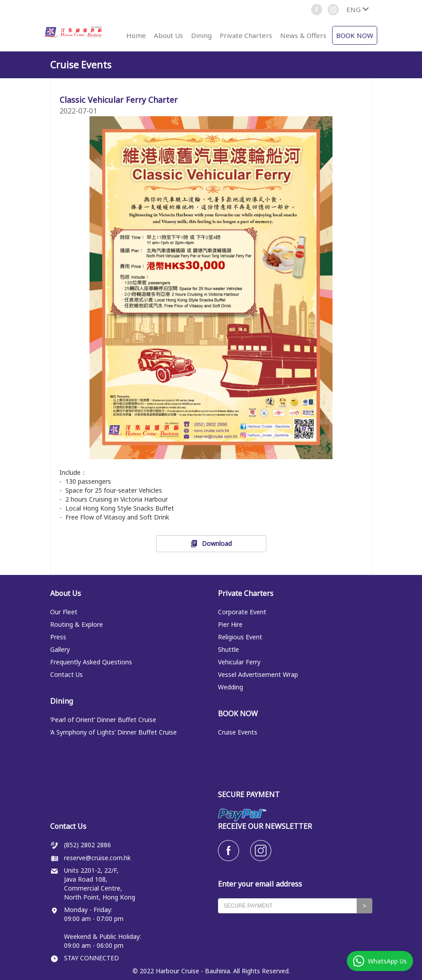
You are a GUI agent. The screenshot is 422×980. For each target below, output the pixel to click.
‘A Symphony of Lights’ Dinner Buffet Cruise (113, 732)
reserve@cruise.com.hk (97, 858)
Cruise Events (238, 732)
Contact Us (66, 674)
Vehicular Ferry (239, 662)
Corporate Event (242, 612)
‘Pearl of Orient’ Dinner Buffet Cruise (103, 720)
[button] (357, 9)
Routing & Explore (77, 624)
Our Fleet (64, 612)
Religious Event (240, 637)
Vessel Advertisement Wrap (258, 674)
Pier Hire (230, 624)
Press (58, 637)
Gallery (60, 649)
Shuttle (228, 649)
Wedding (230, 687)
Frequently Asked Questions (91, 662)
